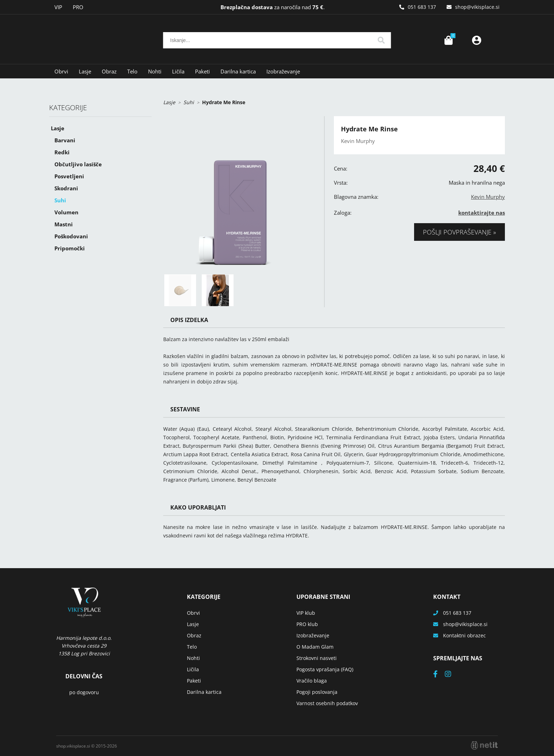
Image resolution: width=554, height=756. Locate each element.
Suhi (60, 200)
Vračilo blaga (312, 681)
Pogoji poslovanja (317, 692)
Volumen (66, 212)
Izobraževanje (283, 71)
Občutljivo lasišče (78, 164)
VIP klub (306, 613)
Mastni (64, 224)
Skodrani (66, 188)
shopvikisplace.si (477, 7)
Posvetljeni (69, 176)
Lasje (85, 71)
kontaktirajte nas (482, 213)
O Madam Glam (315, 647)
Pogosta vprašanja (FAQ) (325, 669)
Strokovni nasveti (317, 658)
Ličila (178, 71)
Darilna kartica (238, 71)
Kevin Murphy (488, 197)
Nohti (155, 71)
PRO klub (307, 624)
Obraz (109, 71)
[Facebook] (439, 675)
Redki (62, 152)
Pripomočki (70, 248)
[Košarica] (448, 40)
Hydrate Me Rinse (224, 102)
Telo (132, 71)
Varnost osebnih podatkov (327, 703)
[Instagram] (452, 675)
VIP (58, 7)
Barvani (65, 140)
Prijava (477, 40)
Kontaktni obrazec (464, 635)
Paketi (202, 71)
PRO (78, 7)
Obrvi (61, 71)
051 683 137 (422, 7)
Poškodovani (71, 236)
